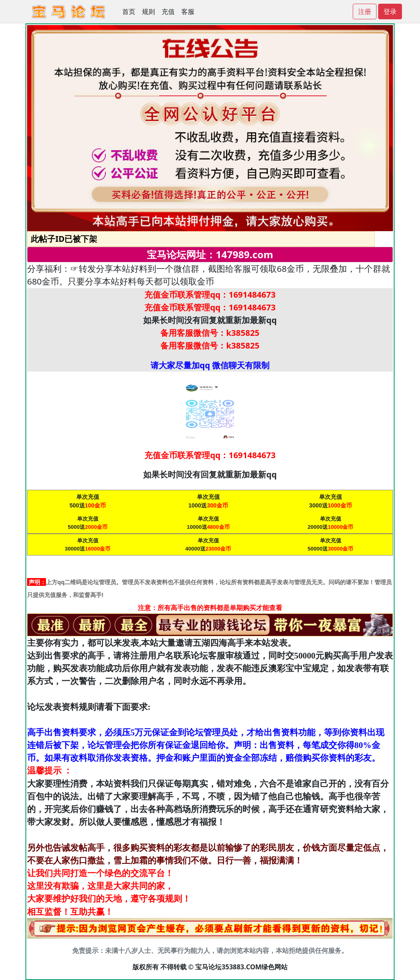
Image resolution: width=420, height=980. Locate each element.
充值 (168, 11)
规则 (148, 11)
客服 (188, 11)
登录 (390, 11)
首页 (129, 11)
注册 (365, 11)
